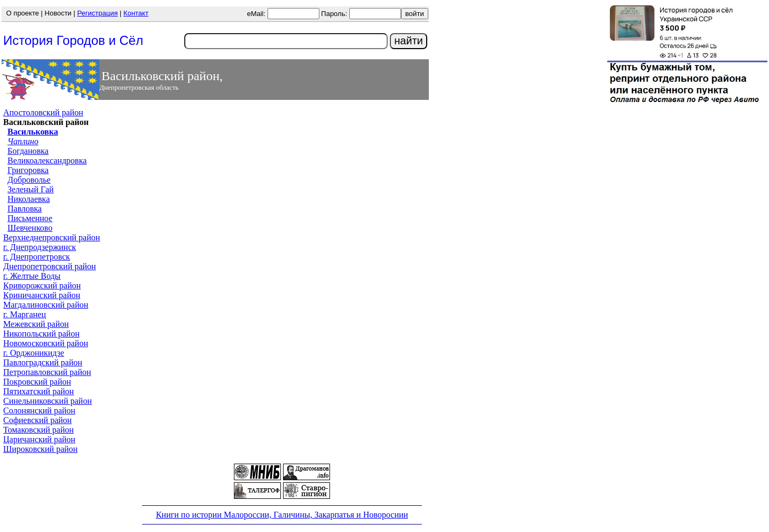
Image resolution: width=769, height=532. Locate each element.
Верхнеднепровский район (52, 237)
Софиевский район (37, 420)
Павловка (25, 209)
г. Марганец (25, 314)
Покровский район (37, 382)
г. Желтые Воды (32, 276)
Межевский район (36, 324)
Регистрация (97, 13)
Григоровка (28, 170)
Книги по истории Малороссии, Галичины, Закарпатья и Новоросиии (282, 515)
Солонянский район (39, 410)
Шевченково (30, 228)
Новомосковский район (46, 343)
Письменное (30, 218)
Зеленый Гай (31, 189)
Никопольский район (41, 334)
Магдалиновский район (46, 305)
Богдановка (28, 151)
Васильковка (33, 132)
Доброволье (29, 180)
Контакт (136, 13)
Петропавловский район (47, 372)
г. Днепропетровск (37, 257)
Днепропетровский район (50, 266)
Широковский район (40, 449)
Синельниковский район (48, 401)
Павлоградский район (43, 362)
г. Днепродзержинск (40, 247)
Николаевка (29, 199)
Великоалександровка (47, 161)
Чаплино (23, 141)
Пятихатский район (38, 391)
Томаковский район (38, 430)
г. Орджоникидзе (34, 353)
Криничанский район (42, 295)
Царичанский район (39, 439)
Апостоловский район (43, 112)
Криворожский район (42, 285)
